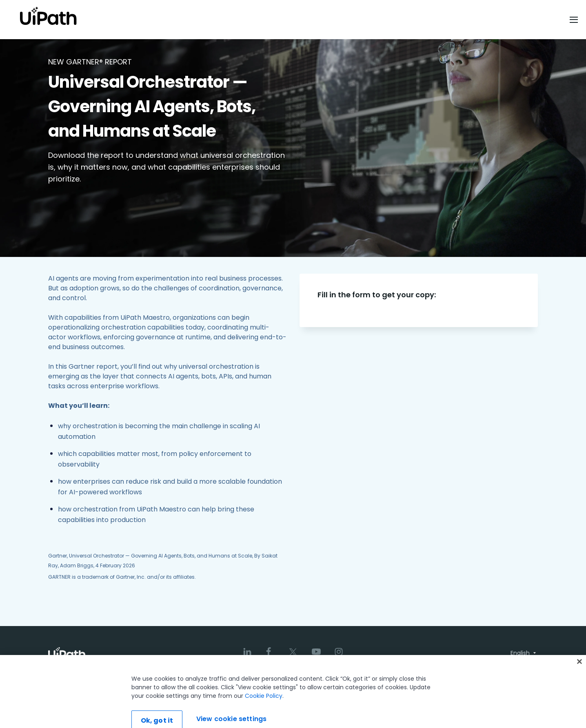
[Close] (579, 677)
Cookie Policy (264, 711)
